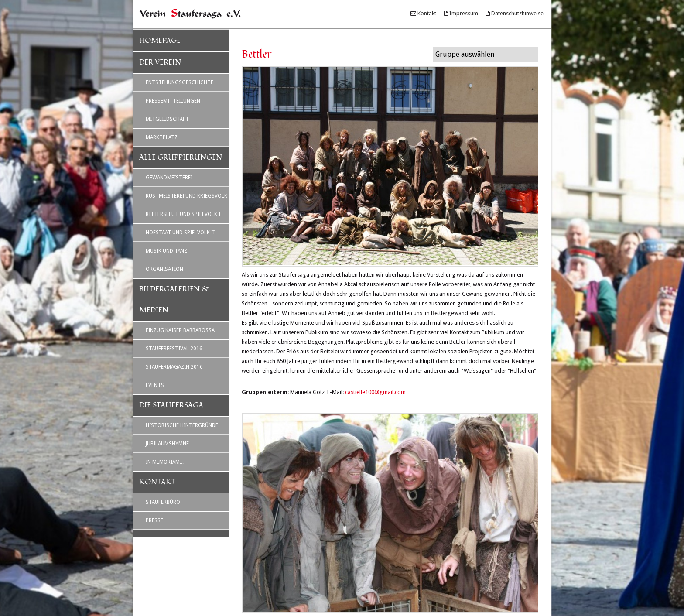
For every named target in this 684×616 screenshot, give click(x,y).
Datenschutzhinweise (517, 13)
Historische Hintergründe (182, 425)
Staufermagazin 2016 (174, 367)
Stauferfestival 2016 (174, 349)
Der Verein (160, 62)
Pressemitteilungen (173, 101)
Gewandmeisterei (169, 178)
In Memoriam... (165, 462)
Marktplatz (162, 137)
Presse (154, 520)
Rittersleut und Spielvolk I (183, 214)
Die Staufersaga (171, 405)
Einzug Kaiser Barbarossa (180, 330)
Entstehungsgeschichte (180, 82)
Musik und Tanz (166, 251)
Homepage (160, 41)
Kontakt (427, 13)
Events (155, 385)
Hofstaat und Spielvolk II (180, 233)
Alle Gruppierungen (181, 157)
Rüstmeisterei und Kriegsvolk (186, 196)
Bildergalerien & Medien (174, 300)
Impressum (464, 13)
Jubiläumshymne (167, 444)
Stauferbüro (163, 502)
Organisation (164, 269)
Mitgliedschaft (167, 119)
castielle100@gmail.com (375, 392)
